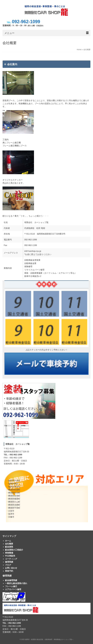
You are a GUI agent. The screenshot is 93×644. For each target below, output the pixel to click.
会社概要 (9, 544)
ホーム (8, 541)
